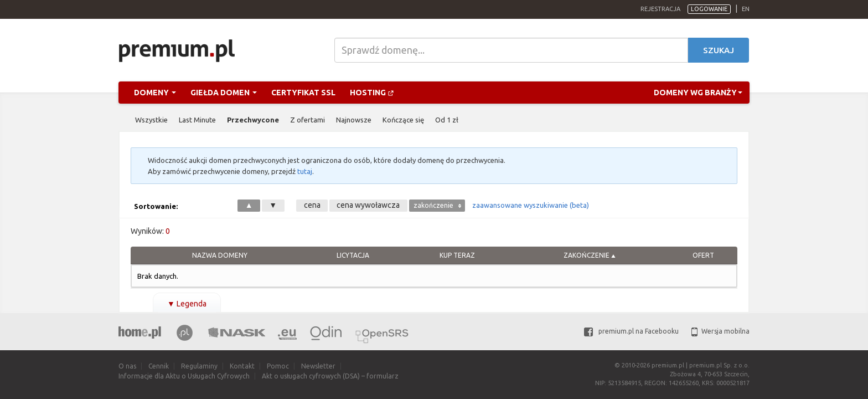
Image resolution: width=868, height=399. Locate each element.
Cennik (159, 366)
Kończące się (403, 120)
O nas (127, 366)
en (746, 9)
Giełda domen (224, 93)
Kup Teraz (457, 255)
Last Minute (197, 120)
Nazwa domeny (220, 255)
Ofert (703, 255)
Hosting (372, 93)
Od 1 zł (447, 120)
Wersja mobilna (720, 331)
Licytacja (353, 255)
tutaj (305, 171)
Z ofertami (308, 120)
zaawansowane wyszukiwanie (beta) (531, 205)
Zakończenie (587, 255)
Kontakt (242, 366)
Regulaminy (199, 366)
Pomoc (278, 366)
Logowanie (709, 9)
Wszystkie (151, 120)
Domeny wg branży (698, 93)
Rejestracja (660, 9)
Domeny (155, 93)
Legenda (187, 304)
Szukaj (719, 50)
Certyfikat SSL (303, 93)
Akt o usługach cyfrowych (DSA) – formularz (330, 376)
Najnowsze (354, 120)
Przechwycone (253, 120)
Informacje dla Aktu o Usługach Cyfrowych (184, 376)
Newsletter (318, 366)
